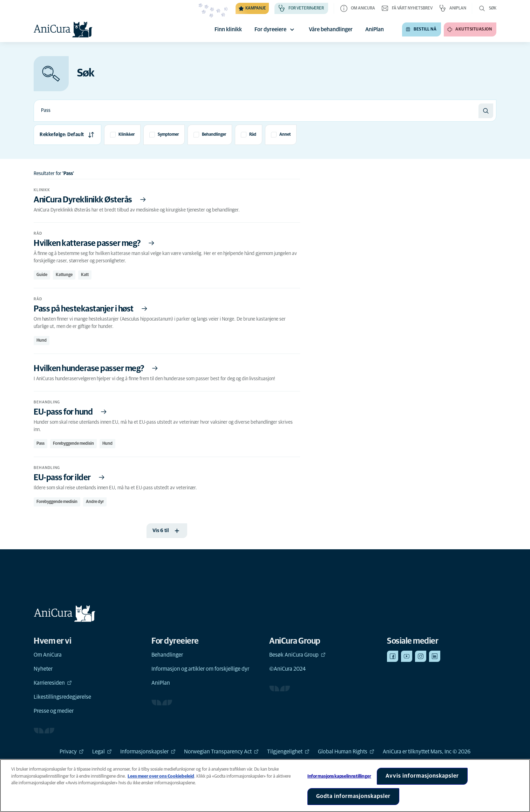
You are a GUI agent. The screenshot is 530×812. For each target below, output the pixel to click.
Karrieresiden (53, 683)
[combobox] (256, 111)
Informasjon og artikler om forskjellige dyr (200, 669)
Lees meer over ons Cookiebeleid (161, 776)
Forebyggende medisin (73, 444)
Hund (42, 341)
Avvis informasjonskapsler (422, 776)
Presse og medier (54, 711)
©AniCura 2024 (287, 669)
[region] (265, 786)
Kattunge (64, 275)
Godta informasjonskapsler (353, 796)
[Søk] (486, 111)
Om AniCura (48, 655)
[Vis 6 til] (167, 531)
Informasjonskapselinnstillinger (339, 776)
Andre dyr (95, 502)
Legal (102, 752)
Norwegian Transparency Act (221, 752)
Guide (42, 275)
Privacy (72, 752)
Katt (85, 275)
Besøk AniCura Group (297, 655)
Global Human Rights (346, 752)
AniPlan (161, 683)
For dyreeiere (275, 29)
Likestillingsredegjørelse (62, 697)
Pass (40, 444)
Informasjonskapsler (148, 752)
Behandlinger (167, 655)
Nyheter (43, 669)
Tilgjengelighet (288, 752)
